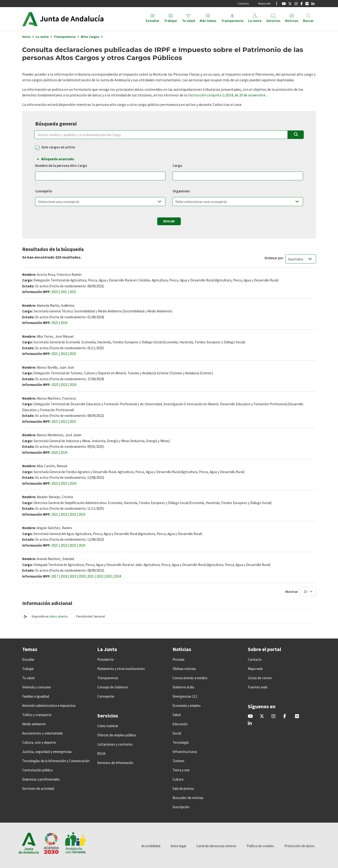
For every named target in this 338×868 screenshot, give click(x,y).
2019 (73, 576)
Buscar (169, 221)
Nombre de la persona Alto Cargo (61, 166)
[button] (160, 202)
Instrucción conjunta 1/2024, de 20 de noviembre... (228, 95)
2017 (55, 576)
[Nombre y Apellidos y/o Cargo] (161, 135)
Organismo (181, 191)
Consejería (44, 191)
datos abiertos (59, 616)
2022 (55, 292)
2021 (64, 292)
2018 (64, 576)
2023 (73, 292)
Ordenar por (274, 258)
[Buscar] (296, 135)
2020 (82, 576)
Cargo (177, 166)
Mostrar (292, 592)
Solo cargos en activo (58, 147)
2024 (64, 323)
